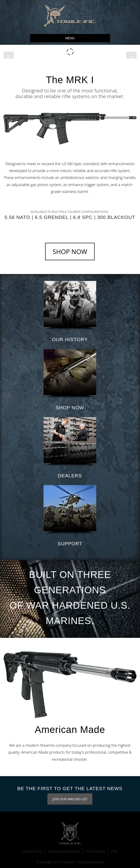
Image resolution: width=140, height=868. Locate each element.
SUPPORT (70, 544)
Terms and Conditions (64, 851)
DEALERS (70, 476)
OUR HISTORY (70, 339)
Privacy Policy (32, 851)
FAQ (114, 851)
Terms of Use (95, 851)
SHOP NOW (70, 252)
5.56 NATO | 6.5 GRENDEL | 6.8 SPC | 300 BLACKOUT (70, 217)
